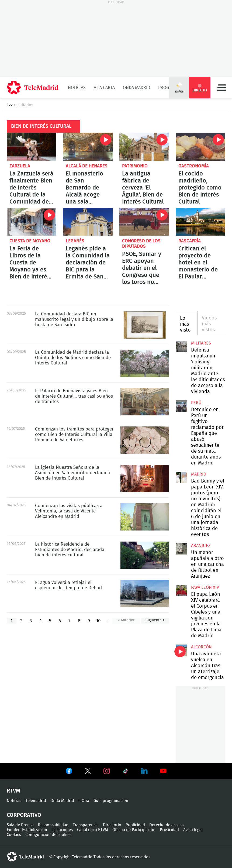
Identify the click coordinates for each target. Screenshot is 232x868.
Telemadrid (36, 801)
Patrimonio (135, 166)
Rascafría (190, 241)
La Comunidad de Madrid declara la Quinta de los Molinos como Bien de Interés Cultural (145, 363)
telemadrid (25, 857)
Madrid (199, 474)
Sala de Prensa (20, 825)
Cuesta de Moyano (30, 241)
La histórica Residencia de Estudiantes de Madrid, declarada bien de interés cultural (145, 555)
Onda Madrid (136, 88)
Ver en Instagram (107, 771)
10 (98, 621)
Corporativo (24, 815)
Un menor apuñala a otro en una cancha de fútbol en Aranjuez (181, 549)
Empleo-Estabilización (27, 830)
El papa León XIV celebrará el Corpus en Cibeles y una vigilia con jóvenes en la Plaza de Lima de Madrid (181, 591)
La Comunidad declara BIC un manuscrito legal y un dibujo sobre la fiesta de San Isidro (145, 325)
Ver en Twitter (88, 772)
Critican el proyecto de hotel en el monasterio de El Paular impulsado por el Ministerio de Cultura (200, 222)
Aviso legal (193, 830)
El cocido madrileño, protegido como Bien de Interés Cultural (200, 147)
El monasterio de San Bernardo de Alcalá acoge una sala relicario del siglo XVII (88, 147)
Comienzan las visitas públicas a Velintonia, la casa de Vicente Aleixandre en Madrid (145, 517)
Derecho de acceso (167, 825)
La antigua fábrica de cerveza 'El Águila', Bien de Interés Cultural (144, 147)
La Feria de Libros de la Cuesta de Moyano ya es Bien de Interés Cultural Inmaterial (32, 222)
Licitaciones (62, 830)
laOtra (84, 801)
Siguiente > (155, 620)
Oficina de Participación (134, 830)
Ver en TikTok (126, 772)
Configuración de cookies (48, 835)
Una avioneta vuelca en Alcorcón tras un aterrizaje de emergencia (181, 650)
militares (201, 343)
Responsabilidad (53, 825)
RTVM (13, 791)
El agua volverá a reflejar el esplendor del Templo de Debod (145, 593)
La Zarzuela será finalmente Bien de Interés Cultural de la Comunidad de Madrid (32, 147)
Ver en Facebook (69, 772)
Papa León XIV (205, 587)
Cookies (14, 835)
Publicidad (135, 825)
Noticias (77, 88)
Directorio (112, 825)
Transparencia (86, 825)
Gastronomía (194, 166)
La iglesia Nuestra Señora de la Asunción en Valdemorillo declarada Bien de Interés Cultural (145, 478)
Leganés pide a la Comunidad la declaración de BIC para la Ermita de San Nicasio (88, 222)
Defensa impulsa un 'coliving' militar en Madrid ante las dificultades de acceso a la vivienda (181, 346)
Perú (196, 403)
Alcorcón (201, 647)
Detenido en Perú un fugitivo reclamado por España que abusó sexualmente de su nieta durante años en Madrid (181, 406)
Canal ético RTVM (93, 830)
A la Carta (104, 88)
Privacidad (169, 830)
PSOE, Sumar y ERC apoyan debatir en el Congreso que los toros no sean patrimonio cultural (144, 222)
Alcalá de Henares (87, 166)
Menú (221, 88)
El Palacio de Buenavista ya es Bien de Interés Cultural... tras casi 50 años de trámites (145, 402)
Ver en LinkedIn (144, 771)
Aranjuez (201, 546)
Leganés (75, 241)
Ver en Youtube (163, 771)
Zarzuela (20, 166)
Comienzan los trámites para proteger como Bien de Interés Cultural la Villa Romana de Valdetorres (145, 440)
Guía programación (111, 801)
